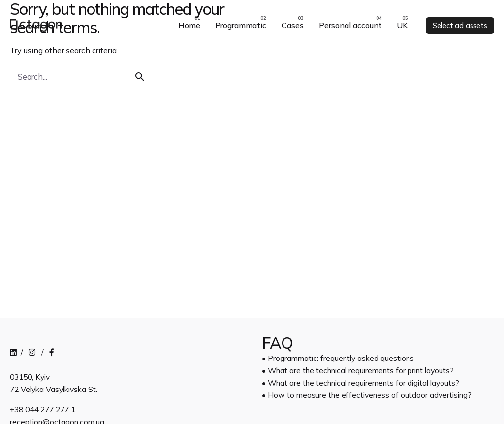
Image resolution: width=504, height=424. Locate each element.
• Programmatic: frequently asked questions (338, 358)
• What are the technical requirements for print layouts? (358, 370)
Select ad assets (460, 26)
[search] (140, 77)
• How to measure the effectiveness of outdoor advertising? (367, 395)
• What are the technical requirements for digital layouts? (361, 383)
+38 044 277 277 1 (43, 409)
